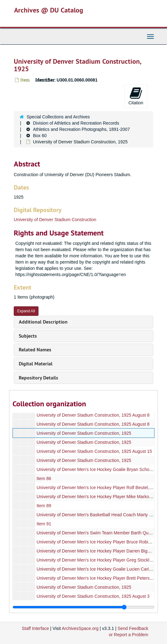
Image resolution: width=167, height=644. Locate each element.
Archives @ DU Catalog (49, 10)
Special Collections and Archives (58, 117)
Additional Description (43, 322)
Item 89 (44, 506)
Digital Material (36, 364)
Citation (136, 96)
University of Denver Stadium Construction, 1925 (84, 433)
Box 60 (40, 136)
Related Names (35, 350)
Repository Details (38, 378)
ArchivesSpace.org (80, 628)
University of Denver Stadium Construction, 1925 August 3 (93, 596)
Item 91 (44, 524)
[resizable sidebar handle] (83, 607)
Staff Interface (35, 628)
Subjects (28, 336)
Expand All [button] (26, 311)
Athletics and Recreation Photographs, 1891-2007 (81, 129)
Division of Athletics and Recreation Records (76, 123)
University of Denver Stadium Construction (55, 220)
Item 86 (44, 478)
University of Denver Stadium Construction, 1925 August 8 (93, 415)
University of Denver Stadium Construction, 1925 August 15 (94, 451)
